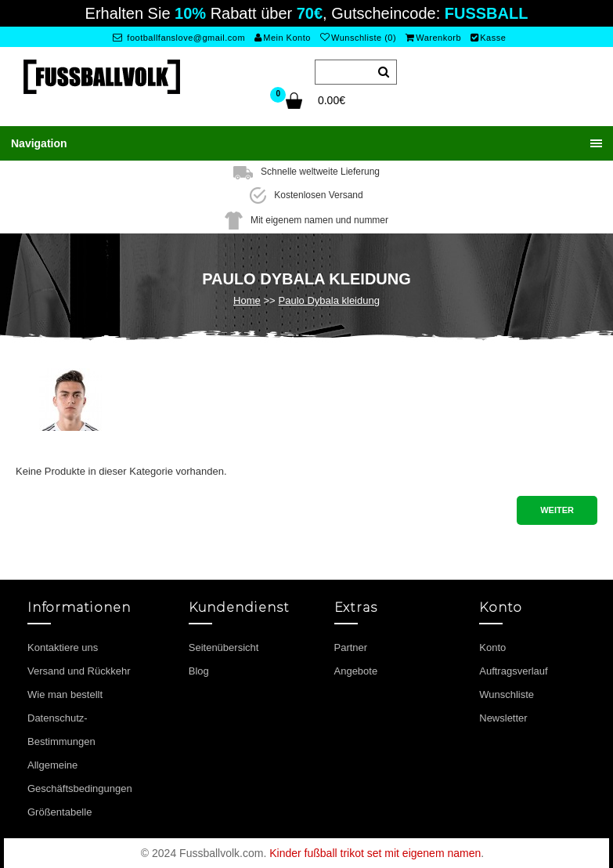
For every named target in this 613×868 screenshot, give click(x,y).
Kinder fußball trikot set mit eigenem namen (375, 853)
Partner (351, 647)
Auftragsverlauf (513, 671)
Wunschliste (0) (359, 38)
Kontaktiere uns (63, 647)
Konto (492, 647)
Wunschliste (507, 694)
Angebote (356, 671)
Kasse (489, 38)
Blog (199, 671)
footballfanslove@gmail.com (179, 38)
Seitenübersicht (224, 647)
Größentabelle (59, 812)
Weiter (557, 510)
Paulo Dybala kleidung (329, 300)
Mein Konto (283, 38)
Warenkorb (433, 38)
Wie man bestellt (65, 694)
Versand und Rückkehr (79, 671)
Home (247, 300)
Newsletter (503, 718)
